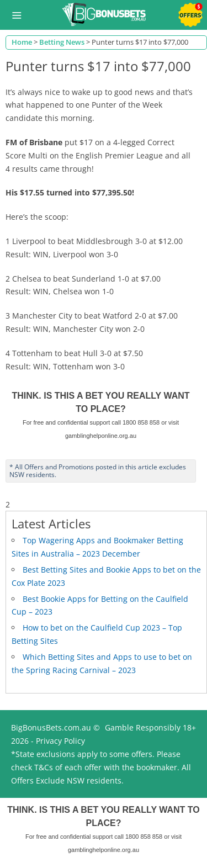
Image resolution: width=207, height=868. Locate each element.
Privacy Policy (60, 741)
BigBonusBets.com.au (51, 727)
